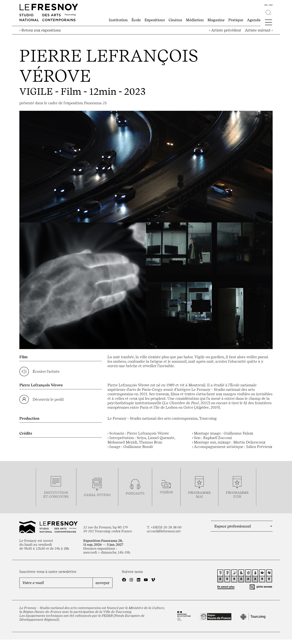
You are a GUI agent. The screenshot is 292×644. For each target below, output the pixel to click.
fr (266, 5)
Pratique (236, 20)
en (271, 5)
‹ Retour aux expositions (40, 30)
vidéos (166, 492)
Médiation (195, 20)
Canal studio (97, 495)
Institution (118, 20)
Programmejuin (237, 494)
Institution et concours (56, 494)
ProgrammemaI (199, 494)
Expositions (155, 20)
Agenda (254, 20)
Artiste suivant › (259, 30)
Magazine (216, 20)
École (136, 20)
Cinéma (175, 20)
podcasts (135, 493)
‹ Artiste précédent (225, 30)
